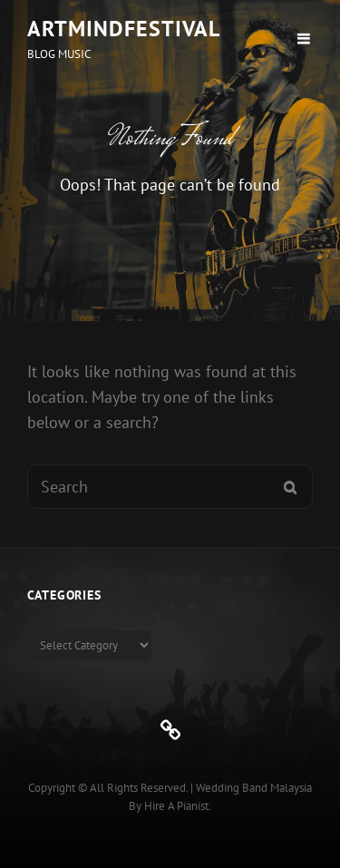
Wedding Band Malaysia (254, 788)
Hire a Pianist (176, 806)
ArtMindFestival (124, 29)
